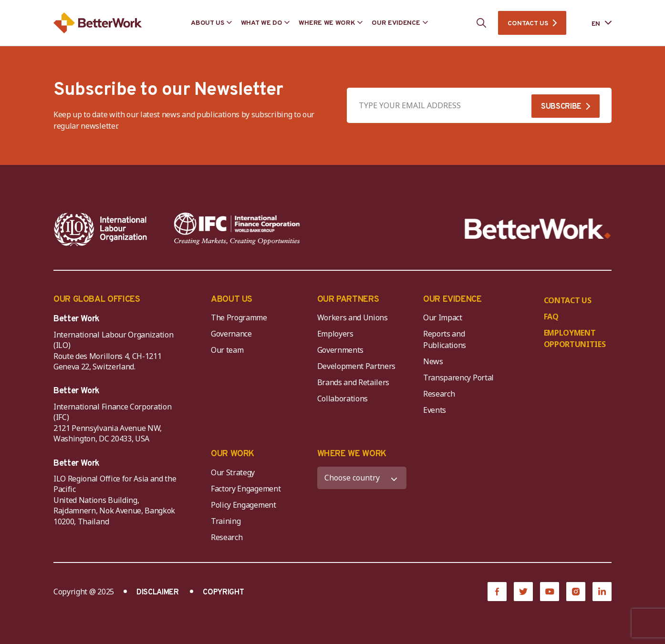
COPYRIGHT (223, 593)
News (433, 361)
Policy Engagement (245, 505)
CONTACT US (528, 24)
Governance (231, 334)
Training (226, 521)
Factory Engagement (246, 489)
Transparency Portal (458, 378)
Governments (340, 350)
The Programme (239, 317)
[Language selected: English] (595, 23)
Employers (335, 334)
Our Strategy (233, 472)
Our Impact (443, 317)
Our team (227, 350)
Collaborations (343, 399)
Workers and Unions (353, 317)
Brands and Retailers (353, 382)
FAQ (551, 317)
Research (439, 394)
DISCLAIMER (158, 593)
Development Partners (357, 366)
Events (435, 410)
